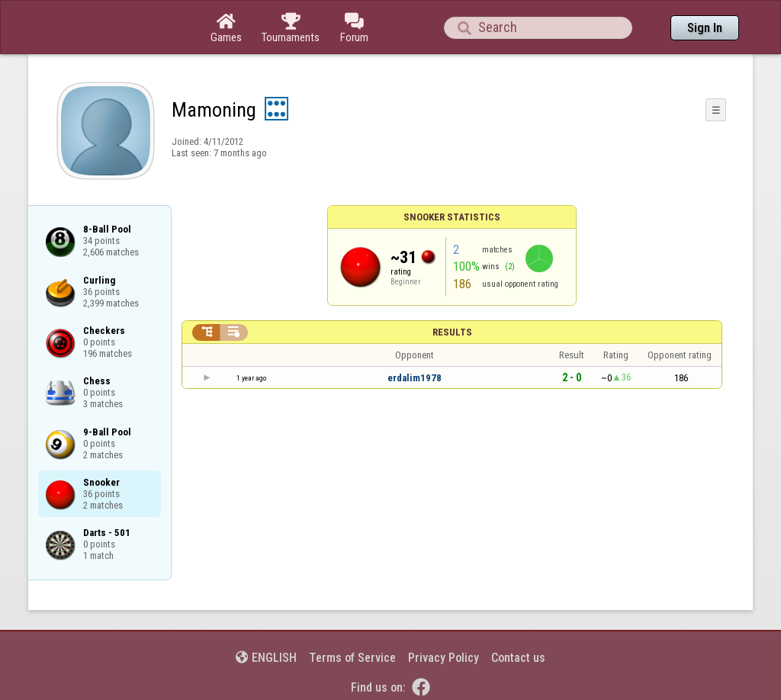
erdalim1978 (415, 378)
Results (452, 332)
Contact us (518, 658)
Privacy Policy (444, 658)
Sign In (705, 28)
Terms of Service (352, 658)
